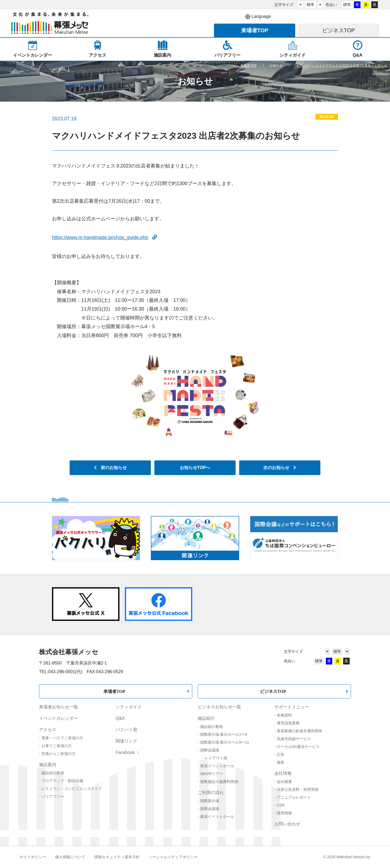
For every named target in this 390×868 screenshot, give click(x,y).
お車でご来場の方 (57, 746)
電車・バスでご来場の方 (62, 738)
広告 (281, 754)
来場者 (255, 30)
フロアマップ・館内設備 (62, 781)
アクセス (48, 730)
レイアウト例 (216, 758)
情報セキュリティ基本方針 (117, 857)
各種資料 (284, 715)
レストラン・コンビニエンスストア (72, 789)
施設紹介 (206, 718)
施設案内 (48, 765)
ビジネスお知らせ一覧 (219, 707)
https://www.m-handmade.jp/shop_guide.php (105, 237)
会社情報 (283, 773)
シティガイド (129, 707)
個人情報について (70, 857)
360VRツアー (212, 774)
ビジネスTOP (273, 691)
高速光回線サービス (294, 739)
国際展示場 (210, 801)
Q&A (120, 718)
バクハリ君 (126, 730)
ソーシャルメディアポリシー (173, 857)
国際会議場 (210, 750)
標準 (310, 5)
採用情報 (284, 813)
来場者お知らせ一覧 (58, 707)
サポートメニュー (292, 707)
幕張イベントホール (217, 766)
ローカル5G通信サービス (298, 747)
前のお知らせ (110, 468)
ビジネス (339, 30)
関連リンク (126, 741)
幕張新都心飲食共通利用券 (300, 731)
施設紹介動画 (53, 773)
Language (258, 17)
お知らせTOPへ (195, 468)
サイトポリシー (33, 857)
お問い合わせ (287, 824)
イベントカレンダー (58, 718)
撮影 (281, 762)
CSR (281, 805)
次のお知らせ (280, 468)
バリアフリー (53, 796)
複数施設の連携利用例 (219, 782)
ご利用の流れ (211, 793)
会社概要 (284, 782)
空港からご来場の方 (58, 754)
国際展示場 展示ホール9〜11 (225, 742)
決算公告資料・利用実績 (298, 789)
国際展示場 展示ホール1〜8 (224, 734)
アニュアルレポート (294, 797)
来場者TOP (114, 691)
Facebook (127, 752)
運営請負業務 (288, 723)
